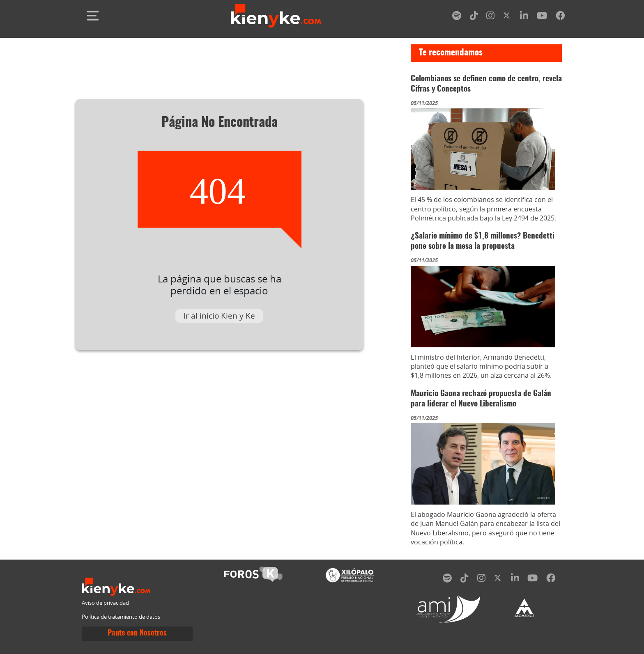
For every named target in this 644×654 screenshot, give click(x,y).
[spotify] (457, 17)
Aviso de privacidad (105, 603)
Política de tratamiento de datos (121, 617)
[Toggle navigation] (93, 16)
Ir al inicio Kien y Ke (219, 316)
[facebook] (560, 17)
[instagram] (490, 17)
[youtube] (542, 17)
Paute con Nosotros (137, 633)
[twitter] (507, 17)
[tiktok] (474, 17)
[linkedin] (524, 17)
